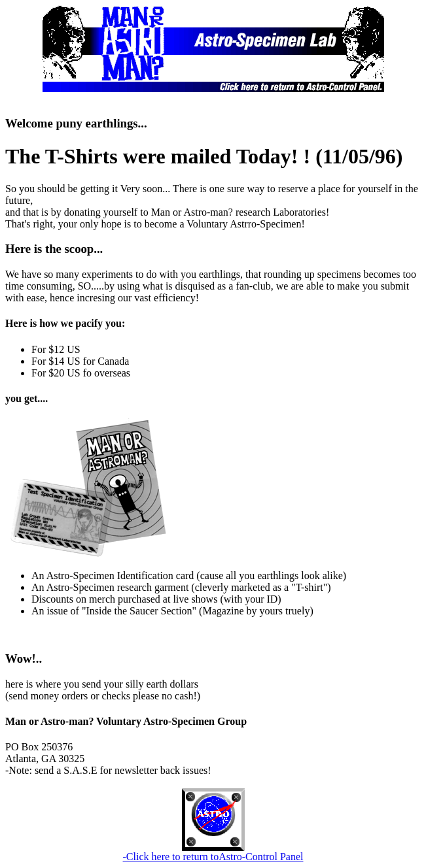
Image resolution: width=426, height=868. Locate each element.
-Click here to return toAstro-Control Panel (213, 857)
